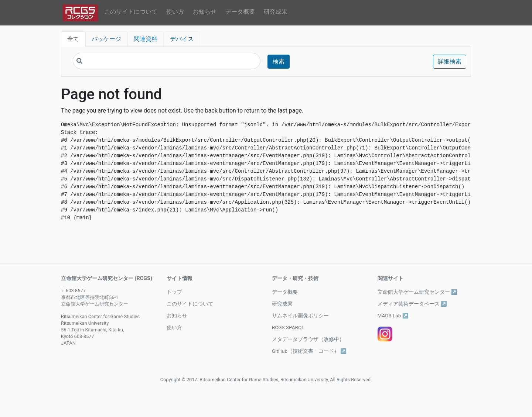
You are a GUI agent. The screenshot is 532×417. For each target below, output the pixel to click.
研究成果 (276, 12)
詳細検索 (450, 61)
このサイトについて (131, 12)
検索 (279, 61)
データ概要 (240, 12)
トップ (174, 292)
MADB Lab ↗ (393, 316)
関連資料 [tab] (146, 39)
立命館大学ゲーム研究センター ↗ (417, 292)
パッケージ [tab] (106, 39)
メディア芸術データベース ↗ (412, 304)
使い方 (175, 12)
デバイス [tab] (182, 39)
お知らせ (205, 12)
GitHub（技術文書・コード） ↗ (309, 351)
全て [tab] (73, 39)
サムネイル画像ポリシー (300, 316)
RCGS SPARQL (288, 327)
